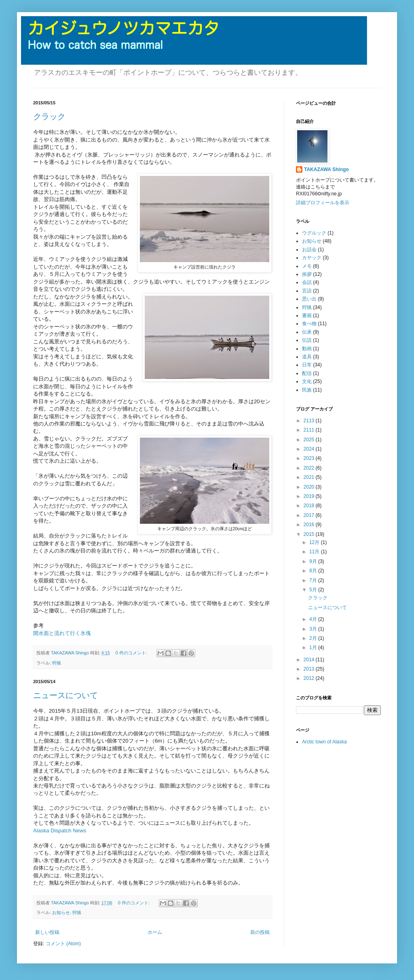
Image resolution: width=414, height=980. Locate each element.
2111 (310, 430)
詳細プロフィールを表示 (323, 203)
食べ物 (309, 324)
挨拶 (307, 274)
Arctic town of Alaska (324, 742)
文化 (307, 381)
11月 (315, 552)
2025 (310, 440)
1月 (314, 648)
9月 (314, 561)
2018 (310, 506)
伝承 (307, 332)
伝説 (307, 340)
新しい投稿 (47, 932)
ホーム (155, 932)
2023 (310, 458)
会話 (307, 282)
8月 (314, 571)
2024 (310, 449)
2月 (314, 638)
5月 (314, 590)
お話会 (309, 250)
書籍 (307, 315)
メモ (307, 266)
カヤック (312, 258)
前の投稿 (260, 932)
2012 (310, 678)
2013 (310, 669)
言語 (307, 291)
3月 (314, 629)
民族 (307, 390)
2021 (310, 477)
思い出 (309, 299)
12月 (315, 542)
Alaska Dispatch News (60, 831)
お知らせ (61, 912)
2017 (310, 515)
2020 (310, 487)
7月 (314, 580)
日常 (307, 365)
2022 (310, 468)
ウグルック (314, 233)
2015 (310, 534)
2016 (310, 525)
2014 (310, 660)
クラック (49, 116)
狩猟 (57, 663)
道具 (307, 357)
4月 (314, 619)
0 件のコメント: (132, 653)
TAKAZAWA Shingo (326, 169)
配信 (307, 373)
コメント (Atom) (63, 944)
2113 (310, 421)
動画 (307, 349)
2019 (310, 496)
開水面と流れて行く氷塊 (62, 633)
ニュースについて (65, 695)
